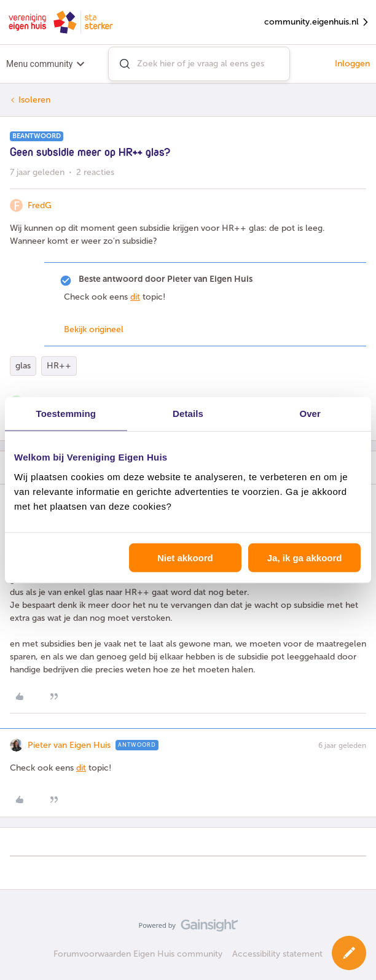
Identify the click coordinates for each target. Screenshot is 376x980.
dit (135, 297)
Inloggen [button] (352, 64)
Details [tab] (188, 414)
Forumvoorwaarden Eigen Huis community (138, 954)
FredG (40, 205)
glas (23, 366)
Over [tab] (310, 414)
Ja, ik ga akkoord (305, 557)
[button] (349, 953)
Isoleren (34, 100)
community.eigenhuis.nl (317, 22)
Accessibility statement (277, 954)
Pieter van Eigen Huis (69, 745)
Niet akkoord (185, 557)
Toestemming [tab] (66, 414)
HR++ (59, 366)
